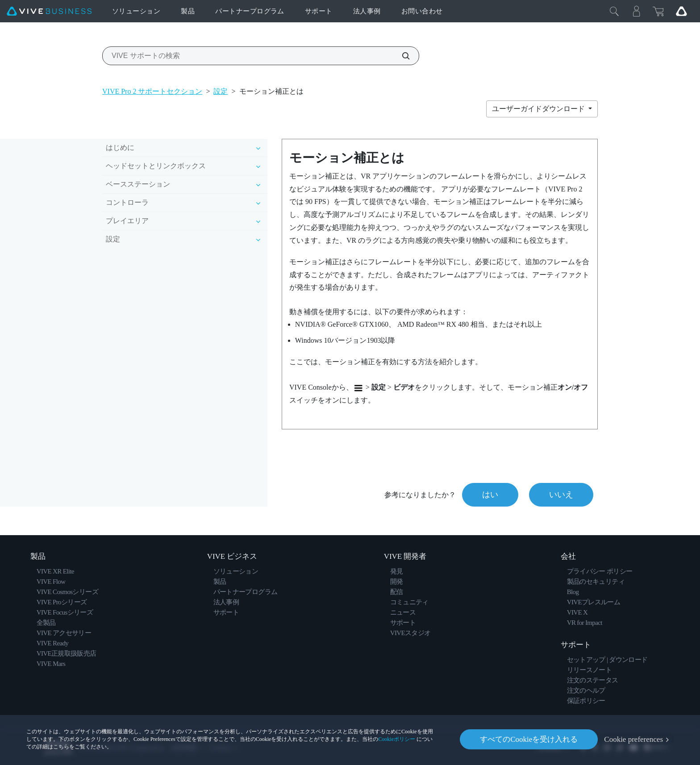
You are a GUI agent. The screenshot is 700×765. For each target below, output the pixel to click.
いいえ (561, 495)
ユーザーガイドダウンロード (539, 109)
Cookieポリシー (397, 739)
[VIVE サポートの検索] (401, 56)
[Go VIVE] (681, 11)
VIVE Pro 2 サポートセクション (152, 91)
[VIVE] (49, 11)
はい (490, 495)
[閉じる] (614, 11)
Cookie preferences (633, 739)
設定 (221, 91)
